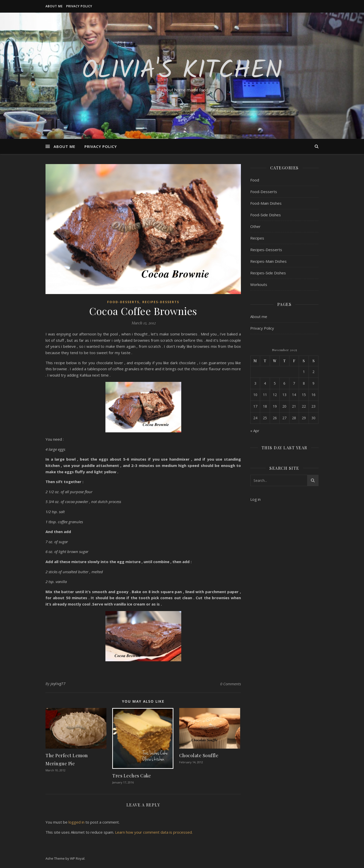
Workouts (259, 284)
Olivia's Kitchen (182, 71)
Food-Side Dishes (266, 215)
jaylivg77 (58, 684)
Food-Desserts (123, 302)
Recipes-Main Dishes (268, 261)
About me (54, 6)
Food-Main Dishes (266, 203)
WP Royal (77, 858)
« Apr (255, 431)
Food (255, 180)
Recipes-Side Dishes (268, 273)
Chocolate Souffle (199, 755)
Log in (255, 499)
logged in (76, 822)
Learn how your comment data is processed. (154, 832)
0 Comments (231, 684)
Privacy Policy (79, 6)
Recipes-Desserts (161, 302)
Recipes (257, 238)
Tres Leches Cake (132, 776)
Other (255, 226)
